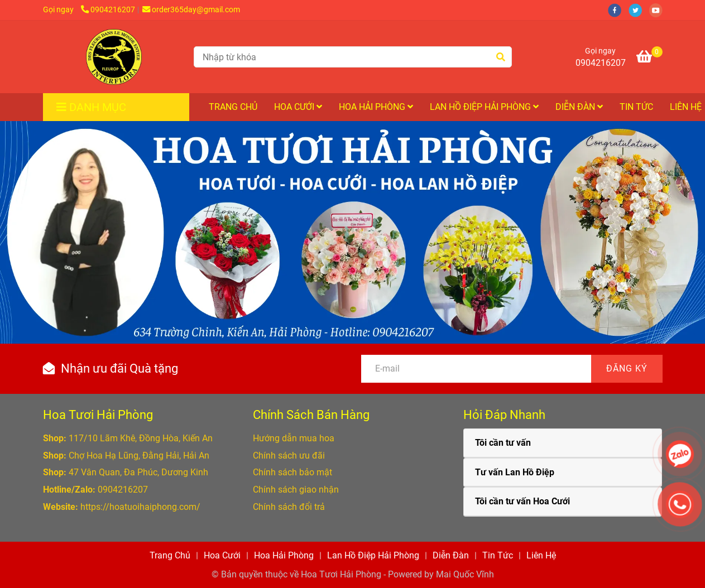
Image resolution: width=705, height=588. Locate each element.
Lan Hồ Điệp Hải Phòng (484, 107)
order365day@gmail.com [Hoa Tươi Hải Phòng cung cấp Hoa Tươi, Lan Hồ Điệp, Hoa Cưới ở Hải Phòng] (191, 10)
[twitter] (639, 10)
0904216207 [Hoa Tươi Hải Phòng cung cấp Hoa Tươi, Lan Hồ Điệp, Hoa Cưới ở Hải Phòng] (108, 10)
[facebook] (618, 10)
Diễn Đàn (579, 107)
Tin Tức (636, 107)
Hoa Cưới (298, 107)
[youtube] (659, 10)
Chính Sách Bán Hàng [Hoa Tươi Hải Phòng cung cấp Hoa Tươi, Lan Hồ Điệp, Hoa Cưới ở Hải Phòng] (311, 415)
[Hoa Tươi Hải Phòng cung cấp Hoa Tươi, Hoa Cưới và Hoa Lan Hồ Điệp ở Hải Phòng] (114, 57)
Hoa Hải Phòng (376, 107)
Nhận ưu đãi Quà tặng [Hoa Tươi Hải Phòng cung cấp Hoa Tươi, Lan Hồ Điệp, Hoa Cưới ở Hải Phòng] (119, 368)
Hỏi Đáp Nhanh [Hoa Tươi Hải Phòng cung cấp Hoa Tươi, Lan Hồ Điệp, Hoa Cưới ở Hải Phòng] (504, 415)
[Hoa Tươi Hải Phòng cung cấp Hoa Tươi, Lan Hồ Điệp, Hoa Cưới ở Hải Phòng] (649, 58)
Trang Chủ (233, 107)
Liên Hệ (541, 555)
